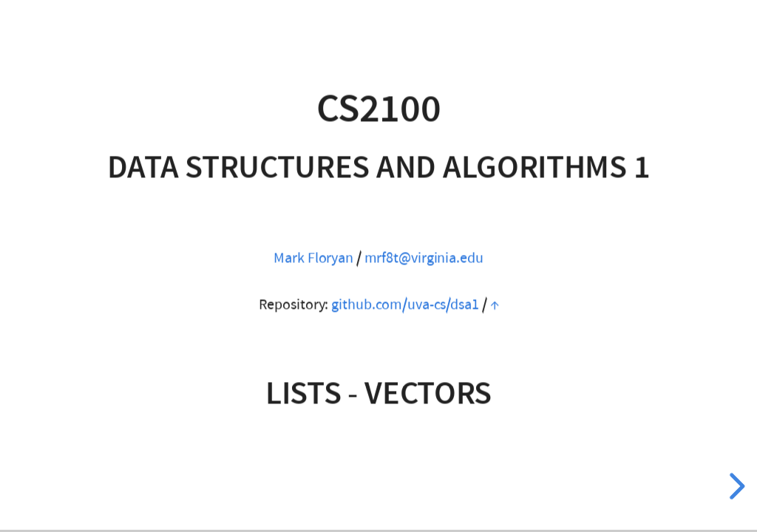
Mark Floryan (313, 258)
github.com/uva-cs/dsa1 (405, 304)
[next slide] (735, 486)
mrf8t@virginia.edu (424, 258)
